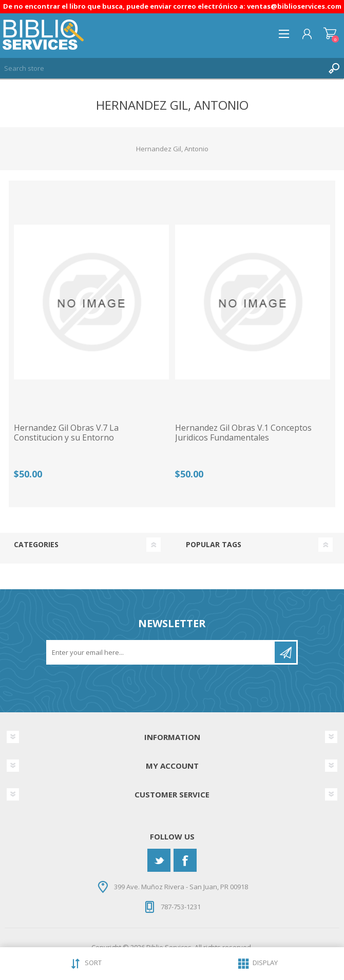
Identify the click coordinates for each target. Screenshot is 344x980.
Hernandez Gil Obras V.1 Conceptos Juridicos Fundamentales (243, 433)
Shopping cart (330, 34)
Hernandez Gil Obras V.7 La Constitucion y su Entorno (66, 433)
